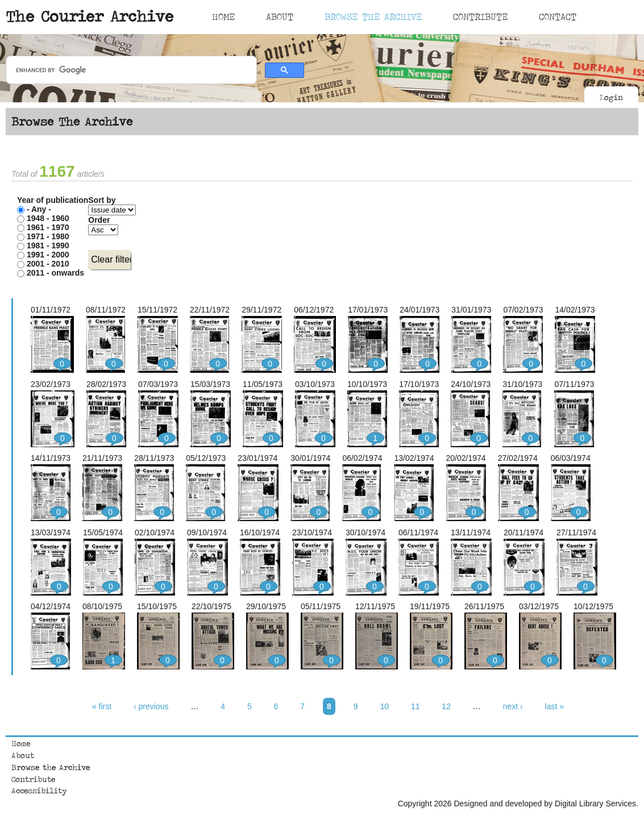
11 (416, 706)
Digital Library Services (595, 804)
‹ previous (151, 706)
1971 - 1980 (48, 236)
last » (554, 706)
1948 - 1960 (48, 218)
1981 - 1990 (48, 245)
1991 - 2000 (48, 255)
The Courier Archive (90, 16)
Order (99, 220)
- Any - (39, 209)
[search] (130, 70)
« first (102, 706)
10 (384, 706)
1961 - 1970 (48, 227)
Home (223, 16)
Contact (558, 16)
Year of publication (53, 200)
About (280, 16)
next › (513, 706)
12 (446, 706)
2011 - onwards (55, 273)
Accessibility (39, 790)
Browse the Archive (51, 767)
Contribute (480, 16)
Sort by (102, 200)
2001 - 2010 (48, 264)
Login (611, 97)
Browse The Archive (373, 16)
